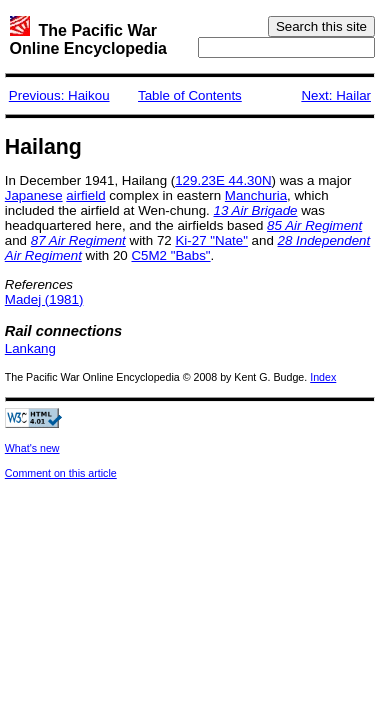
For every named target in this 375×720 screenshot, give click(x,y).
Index (323, 377)
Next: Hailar (336, 95)
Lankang (30, 348)
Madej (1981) (44, 299)
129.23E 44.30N (223, 180)
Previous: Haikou (59, 95)
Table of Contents (190, 95)
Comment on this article (61, 473)
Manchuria (256, 195)
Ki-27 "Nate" (211, 240)
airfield (85, 195)
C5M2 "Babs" (170, 255)
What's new (32, 448)
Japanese (34, 195)
